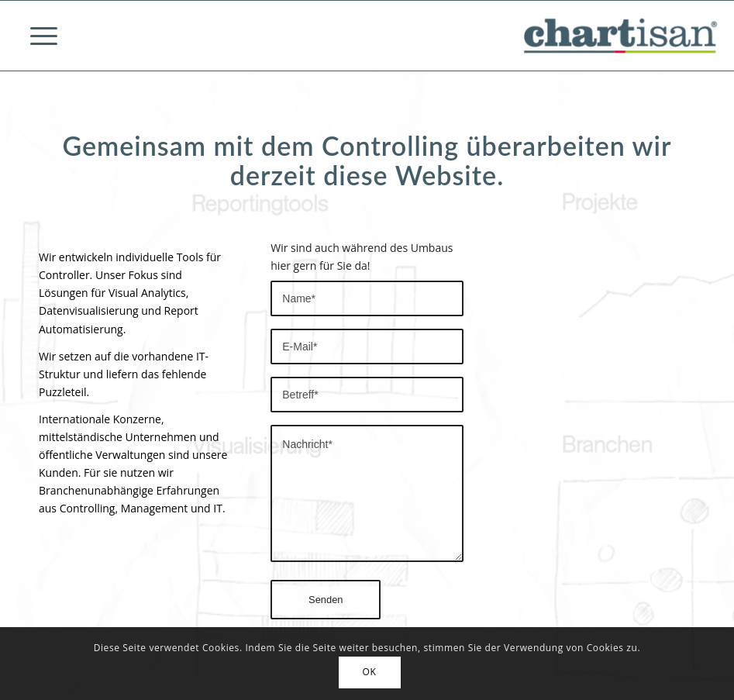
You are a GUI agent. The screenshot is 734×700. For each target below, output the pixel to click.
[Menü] (36, 36)
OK (370, 672)
